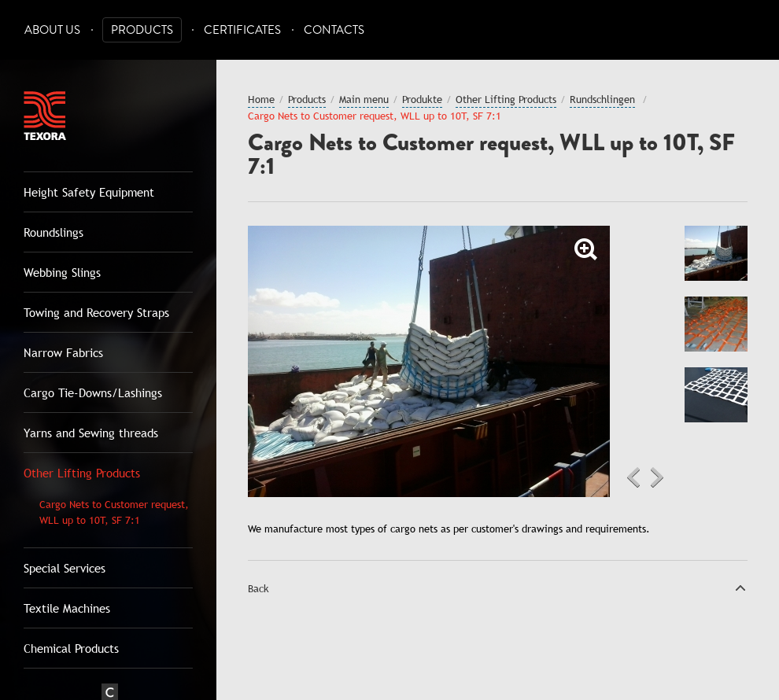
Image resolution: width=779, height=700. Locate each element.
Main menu (364, 99)
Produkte (422, 99)
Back (258, 588)
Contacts (334, 30)
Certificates (242, 30)
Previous (633, 477)
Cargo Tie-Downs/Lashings (93, 392)
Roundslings (54, 232)
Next (657, 477)
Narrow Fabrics (63, 352)
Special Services (65, 568)
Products (142, 30)
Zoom (586, 249)
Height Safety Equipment (89, 192)
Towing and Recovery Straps (96, 312)
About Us (52, 30)
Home (261, 99)
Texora (45, 116)
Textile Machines (67, 608)
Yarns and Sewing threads (91, 433)
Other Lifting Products (82, 473)
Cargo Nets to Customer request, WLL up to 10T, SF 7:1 (114, 512)
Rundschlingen (602, 99)
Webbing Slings (62, 272)
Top (740, 588)
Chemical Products (71, 648)
